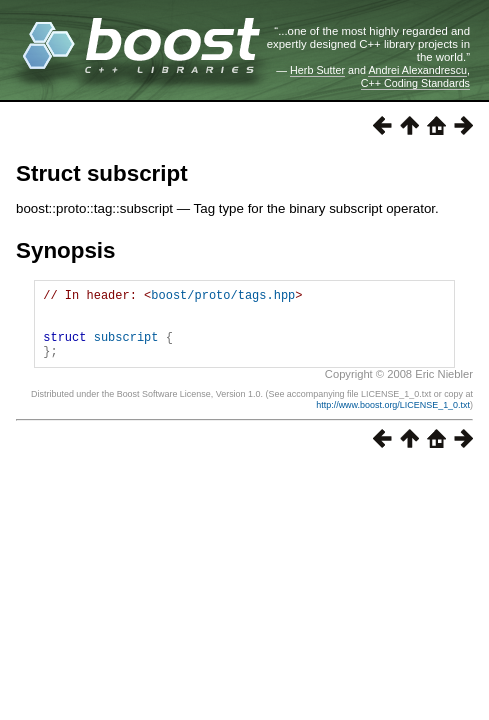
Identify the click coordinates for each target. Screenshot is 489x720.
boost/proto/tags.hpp (223, 297)
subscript (126, 348)
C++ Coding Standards (415, 83)
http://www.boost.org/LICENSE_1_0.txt (393, 420)
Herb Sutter (317, 70)
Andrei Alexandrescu (417, 70)
